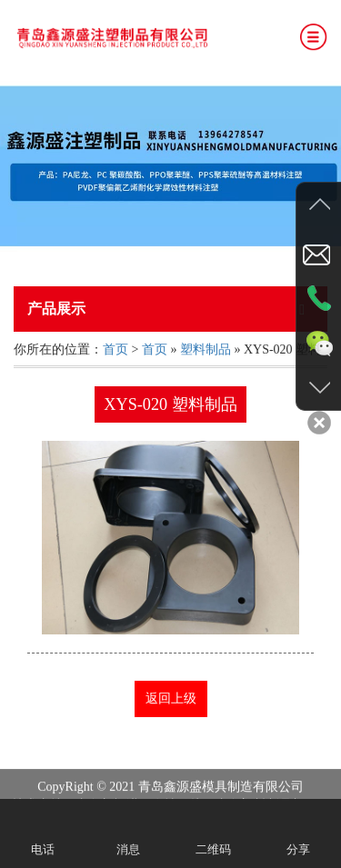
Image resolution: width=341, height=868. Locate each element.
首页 (115, 349)
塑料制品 (206, 349)
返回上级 (171, 698)
